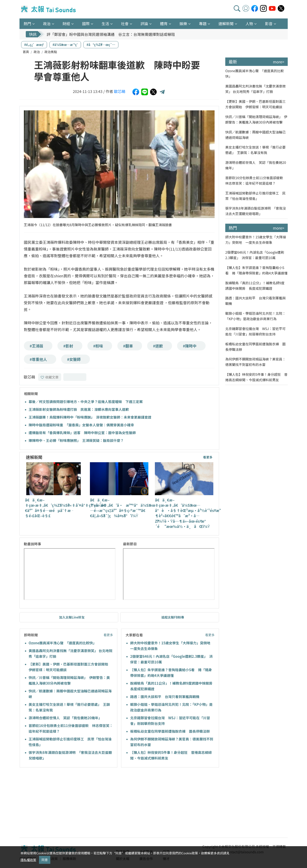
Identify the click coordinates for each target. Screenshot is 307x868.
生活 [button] (105, 23)
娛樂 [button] (183, 23)
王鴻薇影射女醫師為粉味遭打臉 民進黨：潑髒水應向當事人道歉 (79, 409)
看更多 (208, 457)
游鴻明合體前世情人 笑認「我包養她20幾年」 (65, 718)
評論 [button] (144, 23)
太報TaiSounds (49, 9)
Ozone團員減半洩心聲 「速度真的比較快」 (63, 643)
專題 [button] (203, 23)
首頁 (26, 52)
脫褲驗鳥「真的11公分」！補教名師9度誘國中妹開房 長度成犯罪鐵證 (255, 286)
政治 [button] (47, 23)
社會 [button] (125, 23)
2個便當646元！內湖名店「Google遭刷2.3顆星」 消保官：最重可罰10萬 (255, 255)
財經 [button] (66, 23)
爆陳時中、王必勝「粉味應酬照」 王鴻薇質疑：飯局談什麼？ (76, 440)
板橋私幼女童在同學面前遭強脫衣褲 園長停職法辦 (170, 731)
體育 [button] (164, 23)
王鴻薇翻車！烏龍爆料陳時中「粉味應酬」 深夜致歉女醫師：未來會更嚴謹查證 (90, 417)
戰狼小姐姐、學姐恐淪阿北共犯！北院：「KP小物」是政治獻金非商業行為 (255, 316)
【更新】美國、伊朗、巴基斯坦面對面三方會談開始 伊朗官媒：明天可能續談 (255, 104)
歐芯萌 (120, 91)
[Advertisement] (58, 803)
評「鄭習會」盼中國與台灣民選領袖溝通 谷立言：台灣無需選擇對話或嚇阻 (111, 34)
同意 (45, 860)
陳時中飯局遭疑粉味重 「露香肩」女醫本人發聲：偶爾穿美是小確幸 (81, 425)
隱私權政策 (28, 860)
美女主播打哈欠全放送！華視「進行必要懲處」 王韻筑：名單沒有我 (255, 150)
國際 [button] (86, 23)
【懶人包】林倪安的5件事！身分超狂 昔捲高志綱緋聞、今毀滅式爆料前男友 (256, 377)
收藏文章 (50, 377)
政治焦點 (51, 52)
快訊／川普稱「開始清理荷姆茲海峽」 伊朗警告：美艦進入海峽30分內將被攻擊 (256, 119)
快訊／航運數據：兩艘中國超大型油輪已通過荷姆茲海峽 (255, 135)
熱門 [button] (27, 23)
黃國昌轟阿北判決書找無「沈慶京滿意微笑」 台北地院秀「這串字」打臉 (255, 89)
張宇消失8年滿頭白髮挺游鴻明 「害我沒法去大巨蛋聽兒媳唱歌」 (256, 211)
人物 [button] (249, 23)
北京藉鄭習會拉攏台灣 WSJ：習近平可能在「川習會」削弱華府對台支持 (255, 331)
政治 (37, 52)
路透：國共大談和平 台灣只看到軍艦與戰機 (165, 697)
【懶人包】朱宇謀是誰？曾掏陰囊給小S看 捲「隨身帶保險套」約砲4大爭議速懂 (256, 270)
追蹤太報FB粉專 (173, 617)
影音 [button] (269, 23)
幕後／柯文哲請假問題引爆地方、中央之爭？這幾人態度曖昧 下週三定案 (86, 402)
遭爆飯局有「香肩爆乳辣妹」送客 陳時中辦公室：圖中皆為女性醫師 (82, 433)
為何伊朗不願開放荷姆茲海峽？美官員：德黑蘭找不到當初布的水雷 (255, 362)
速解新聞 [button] (226, 23)
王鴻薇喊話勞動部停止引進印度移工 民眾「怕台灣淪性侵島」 (255, 196)
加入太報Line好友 (72, 617)
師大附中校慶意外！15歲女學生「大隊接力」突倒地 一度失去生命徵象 (256, 240)
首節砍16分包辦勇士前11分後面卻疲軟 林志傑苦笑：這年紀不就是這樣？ (256, 180)
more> (279, 62)
